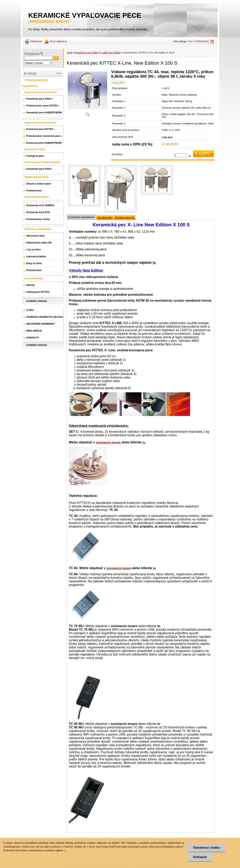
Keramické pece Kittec (86, 53)
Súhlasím (200, 857)
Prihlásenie (36, 41)
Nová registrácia (58, 41)
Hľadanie (32, 54)
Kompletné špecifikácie (81, 217)
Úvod (69, 53)
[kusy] (180, 155)
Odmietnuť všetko (206, 848)
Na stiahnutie (105, 218)
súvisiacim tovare (108, 442)
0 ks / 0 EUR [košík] (198, 41)
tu (154, 263)
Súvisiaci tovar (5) (125, 218)
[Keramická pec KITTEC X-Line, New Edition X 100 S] (87, 95)
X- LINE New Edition (110, 53)
